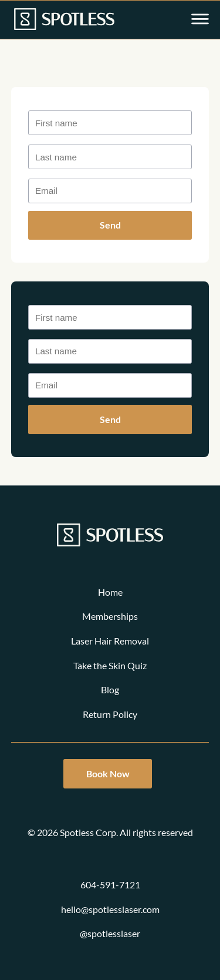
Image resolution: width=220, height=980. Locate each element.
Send (110, 225)
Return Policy (110, 714)
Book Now (108, 773)
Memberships (110, 616)
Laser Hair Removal (110, 641)
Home (110, 592)
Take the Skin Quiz (110, 665)
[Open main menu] (200, 20)
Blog (110, 689)
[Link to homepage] (64, 20)
